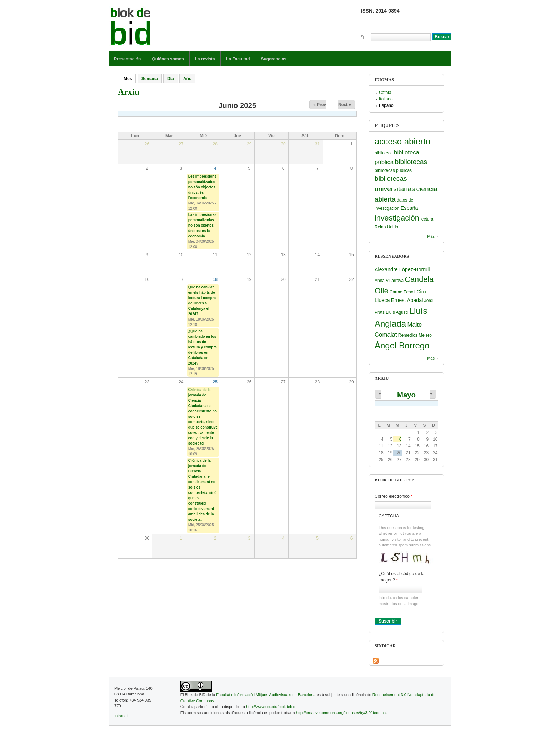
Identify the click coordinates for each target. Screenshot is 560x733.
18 (215, 279)
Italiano (386, 99)
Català (385, 93)
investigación (397, 218)
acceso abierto (402, 141)
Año (187, 79)
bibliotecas (411, 162)
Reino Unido (386, 227)
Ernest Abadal (407, 300)
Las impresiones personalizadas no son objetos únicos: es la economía (202, 225)
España (409, 208)
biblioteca (384, 153)
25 (215, 382)
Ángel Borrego (402, 345)
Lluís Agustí (397, 312)
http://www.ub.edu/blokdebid (271, 707)
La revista (205, 59)
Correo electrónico (394, 496)
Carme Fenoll (402, 292)
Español (387, 105)
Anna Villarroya (389, 281)
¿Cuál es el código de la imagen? (402, 577)
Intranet (121, 716)
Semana (150, 79)
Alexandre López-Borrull (402, 269)
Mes (130, 79)
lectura (427, 219)
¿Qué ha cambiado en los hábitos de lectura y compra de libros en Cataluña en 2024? (202, 347)
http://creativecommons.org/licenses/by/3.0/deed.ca (341, 713)
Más (431, 236)
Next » (345, 105)
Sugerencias (273, 59)
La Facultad (238, 59)
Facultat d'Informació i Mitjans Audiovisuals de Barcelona (266, 695)
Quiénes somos (168, 59)
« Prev (320, 105)
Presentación (127, 59)
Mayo (406, 395)
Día (171, 79)
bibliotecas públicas (393, 170)
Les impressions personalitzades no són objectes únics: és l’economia (202, 187)
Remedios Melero (415, 335)
